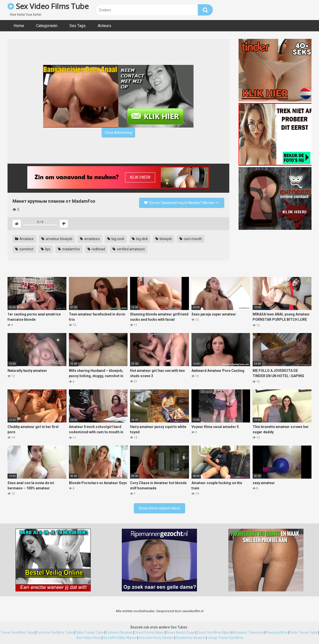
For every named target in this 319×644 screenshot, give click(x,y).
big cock (116, 239)
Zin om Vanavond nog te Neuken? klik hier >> (182, 203)
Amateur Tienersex (248, 632)
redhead (96, 249)
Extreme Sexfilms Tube (55, 632)
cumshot (24, 249)
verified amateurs (129, 249)
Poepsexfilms (277, 632)
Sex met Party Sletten (156, 638)
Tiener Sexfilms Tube (17, 632)
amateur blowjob (57, 239)
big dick (140, 239)
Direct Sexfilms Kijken (214, 632)
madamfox (69, 249)
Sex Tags (78, 26)
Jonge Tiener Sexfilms (225, 638)
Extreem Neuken (119, 632)
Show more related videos (159, 508)
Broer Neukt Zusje (181, 632)
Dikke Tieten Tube (90, 632)
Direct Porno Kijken (149, 632)
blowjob (164, 239)
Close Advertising (119, 133)
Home (19, 26)
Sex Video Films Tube (48, 6)
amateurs (90, 239)
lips (46, 249)
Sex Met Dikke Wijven (120, 638)
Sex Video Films (89, 638)
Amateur (24, 239)
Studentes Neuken (191, 638)
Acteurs (104, 26)
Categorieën (47, 26)
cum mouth (191, 239)
